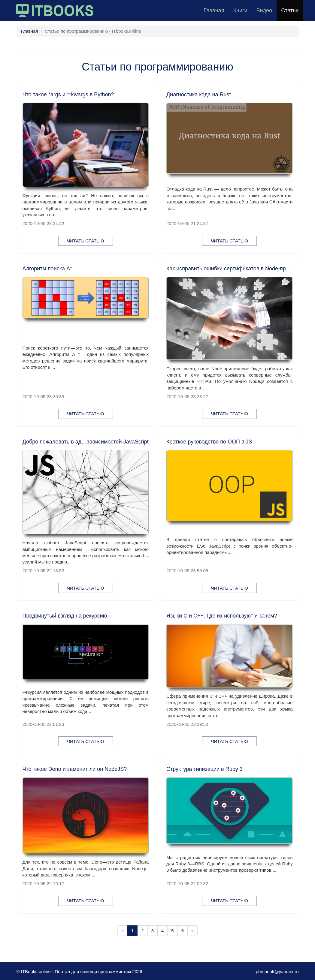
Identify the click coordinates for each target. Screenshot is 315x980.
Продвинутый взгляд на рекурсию (65, 616)
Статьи (290, 11)
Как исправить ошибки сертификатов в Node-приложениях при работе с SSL (230, 269)
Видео (264, 11)
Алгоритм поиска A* (47, 269)
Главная (214, 11)
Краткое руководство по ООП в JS (209, 442)
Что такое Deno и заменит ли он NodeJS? (75, 769)
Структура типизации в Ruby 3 (204, 769)
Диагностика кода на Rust (199, 95)
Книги (240, 11)
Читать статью (85, 241)
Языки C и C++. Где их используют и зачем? (222, 616)
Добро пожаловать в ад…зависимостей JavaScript (86, 442)
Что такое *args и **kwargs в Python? (68, 95)
